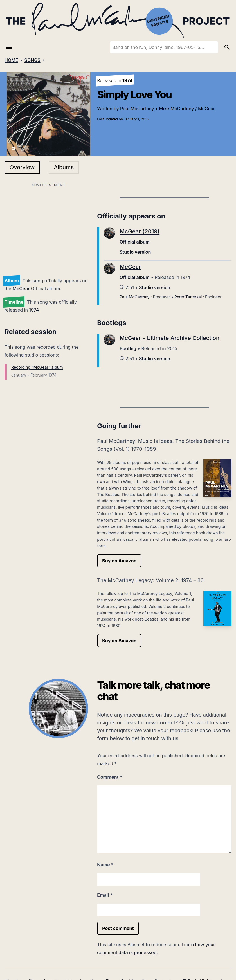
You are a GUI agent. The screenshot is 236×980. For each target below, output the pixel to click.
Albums (64, 167)
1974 (34, 310)
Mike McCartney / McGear (187, 109)
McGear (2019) (140, 231)
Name (105, 865)
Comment (110, 777)
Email (105, 895)
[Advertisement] (49, 228)
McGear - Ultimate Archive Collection (169, 338)
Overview (22, 167)
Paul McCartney (137, 109)
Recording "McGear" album (37, 367)
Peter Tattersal (188, 297)
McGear (21, 289)
